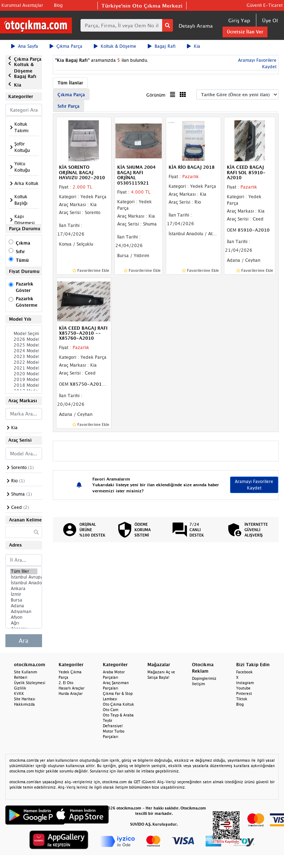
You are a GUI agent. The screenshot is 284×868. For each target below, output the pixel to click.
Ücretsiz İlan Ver (245, 32)
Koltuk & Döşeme (115, 46)
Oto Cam (111, 710)
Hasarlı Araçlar (72, 688)
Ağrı (24, 623)
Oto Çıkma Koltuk (118, 704)
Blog (58, 5)
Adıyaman (24, 612)
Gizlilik (20, 688)
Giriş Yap (239, 20)
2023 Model (24, 357)
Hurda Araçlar (71, 693)
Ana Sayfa (25, 46)
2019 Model (24, 380)
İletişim (198, 684)
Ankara (24, 589)
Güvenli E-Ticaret (265, 5)
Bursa (24, 600)
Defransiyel (113, 726)
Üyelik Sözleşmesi (30, 683)
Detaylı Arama (196, 26)
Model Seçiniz (24, 334)
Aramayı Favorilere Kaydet (254, 485)
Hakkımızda (24, 704)
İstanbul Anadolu (24, 583)
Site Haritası (25, 699)
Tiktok (242, 699)
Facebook (244, 672)
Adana (24, 606)
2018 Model (24, 385)
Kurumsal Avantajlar (22, 5)
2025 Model (24, 345)
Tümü (22, 260)
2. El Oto (66, 683)
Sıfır (20, 252)
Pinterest (244, 693)
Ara (24, 641)
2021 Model (24, 368)
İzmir (24, 594)
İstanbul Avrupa (24, 577)
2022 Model (24, 362)
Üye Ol (270, 20)
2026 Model (24, 339)
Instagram (245, 683)
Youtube (243, 688)
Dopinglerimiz (204, 678)
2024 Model (24, 351)
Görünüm (156, 95)
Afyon (24, 617)
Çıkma (23, 243)
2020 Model (24, 374)
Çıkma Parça (66, 46)
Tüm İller (24, 571)
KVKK (19, 693)
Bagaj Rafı (162, 46)
